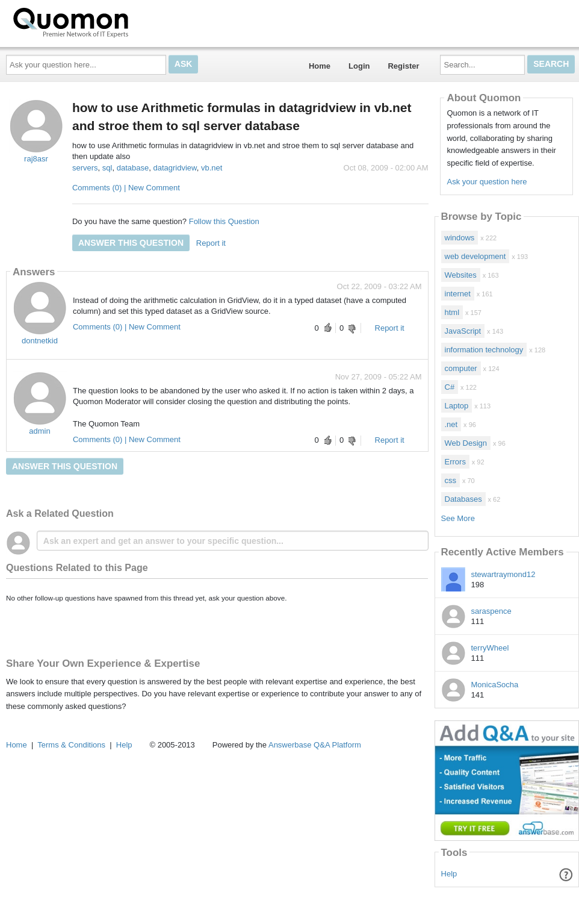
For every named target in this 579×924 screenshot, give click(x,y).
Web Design (466, 443)
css (451, 480)
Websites (461, 275)
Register (403, 66)
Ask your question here (487, 182)
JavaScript (463, 331)
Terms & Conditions (71, 745)
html (452, 312)
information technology (484, 350)
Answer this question (131, 243)
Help (449, 874)
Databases (463, 499)
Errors (455, 462)
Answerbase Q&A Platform (315, 745)
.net (451, 424)
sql (107, 168)
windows (460, 238)
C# (450, 387)
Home (320, 66)
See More (458, 518)
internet (458, 294)
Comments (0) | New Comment (126, 188)
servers (85, 168)
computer (461, 368)
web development (475, 256)
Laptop (457, 406)
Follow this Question (224, 221)
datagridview (175, 168)
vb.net (212, 168)
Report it (211, 243)
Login (359, 66)
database (133, 168)
